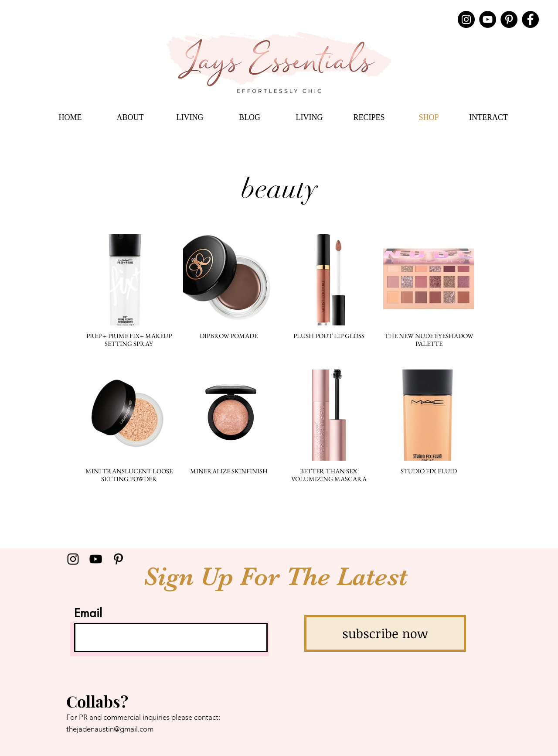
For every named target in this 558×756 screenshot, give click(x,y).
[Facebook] (530, 19)
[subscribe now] (385, 633)
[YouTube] (488, 19)
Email (88, 613)
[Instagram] (466, 19)
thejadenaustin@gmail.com (110, 729)
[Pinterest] (509, 19)
